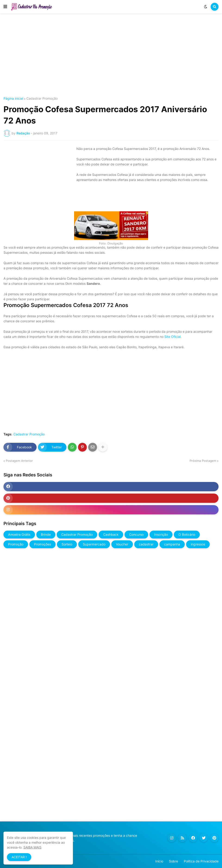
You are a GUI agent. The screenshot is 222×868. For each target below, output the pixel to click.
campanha (172, 544)
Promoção (16, 544)
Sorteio (67, 544)
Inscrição (161, 534)
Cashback (111, 534)
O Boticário (187, 534)
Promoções (42, 544)
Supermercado (94, 544)
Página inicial (13, 98)
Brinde (46, 534)
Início (159, 861)
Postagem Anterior (19, 461)
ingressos (198, 544)
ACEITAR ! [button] (19, 857)
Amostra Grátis (19, 534)
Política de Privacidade (201, 861)
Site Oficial (172, 337)
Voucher (122, 544)
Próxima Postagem (203, 461)
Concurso (136, 534)
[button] (5, 7)
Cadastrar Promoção (42, 98)
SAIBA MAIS (32, 847)
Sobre (174, 861)
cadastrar (146, 544)
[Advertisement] (111, 55)
